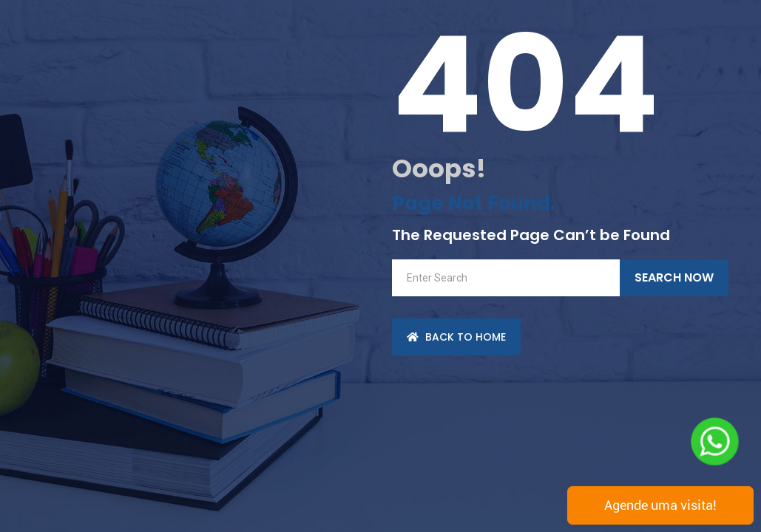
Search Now (674, 277)
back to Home (456, 337)
